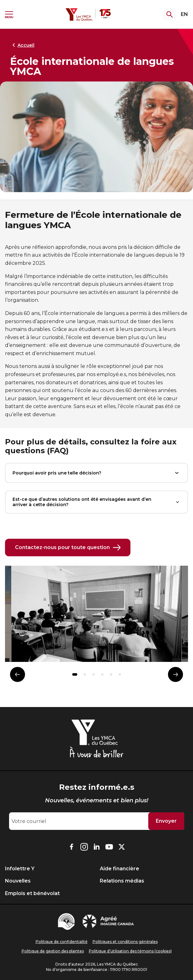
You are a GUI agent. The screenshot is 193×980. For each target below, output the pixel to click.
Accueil (22, 45)
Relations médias (122, 881)
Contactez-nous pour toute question (68, 548)
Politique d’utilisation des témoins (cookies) (130, 951)
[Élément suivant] (175, 674)
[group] (96, 616)
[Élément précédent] (18, 674)
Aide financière (119, 869)
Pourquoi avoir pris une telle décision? (96, 473)
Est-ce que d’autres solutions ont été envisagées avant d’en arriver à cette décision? (96, 502)
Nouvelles (18, 881)
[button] (75, 674)
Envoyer (166, 821)
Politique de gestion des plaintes (53, 951)
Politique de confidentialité (62, 942)
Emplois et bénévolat (32, 893)
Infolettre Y (20, 869)
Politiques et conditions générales (125, 942)
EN (184, 14)
